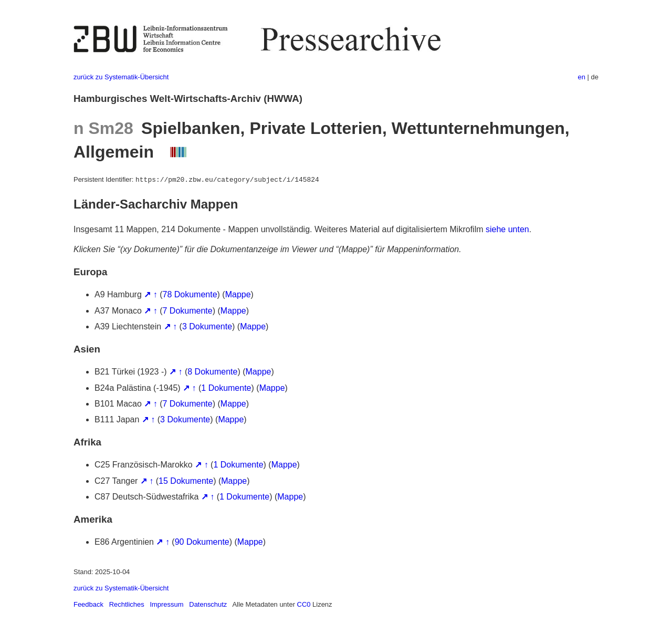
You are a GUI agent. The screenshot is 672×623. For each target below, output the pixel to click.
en (582, 77)
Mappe (238, 294)
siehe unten (507, 229)
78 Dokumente (190, 294)
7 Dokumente (188, 311)
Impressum (166, 604)
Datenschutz (208, 604)
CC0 (304, 604)
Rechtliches (127, 604)
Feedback (88, 604)
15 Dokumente (186, 481)
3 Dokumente (207, 326)
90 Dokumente (202, 542)
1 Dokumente (226, 388)
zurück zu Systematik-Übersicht (121, 77)
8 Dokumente (212, 372)
